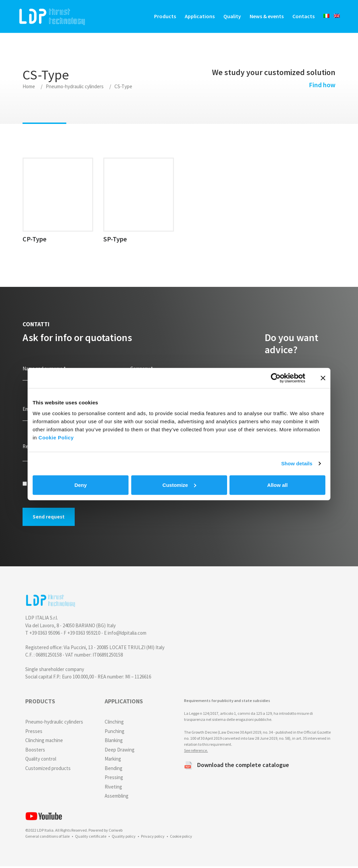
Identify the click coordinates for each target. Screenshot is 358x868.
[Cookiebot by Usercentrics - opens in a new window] (276, 378)
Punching (115, 732)
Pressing (114, 779)
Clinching (114, 723)
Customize (179, 485)
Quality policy (124, 838)
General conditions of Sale (47, 838)
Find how (320, 86)
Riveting (113, 788)
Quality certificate (91, 838)
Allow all (277, 485)
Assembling (117, 797)
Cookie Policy (56, 437)
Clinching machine (44, 742)
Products (163, 17)
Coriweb (116, 832)
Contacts (301, 17)
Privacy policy (153, 838)
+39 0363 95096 (45, 635)
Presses (34, 732)
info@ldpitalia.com (127, 635)
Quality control (41, 760)
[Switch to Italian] (322, 16)
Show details (297, 463)
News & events (265, 17)
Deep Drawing (120, 751)
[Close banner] (323, 378)
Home (29, 88)
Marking (113, 760)
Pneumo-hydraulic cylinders (75, 88)
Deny (81, 485)
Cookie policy (181, 838)
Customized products (48, 770)
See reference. (196, 752)
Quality (230, 17)
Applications (198, 17)
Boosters (35, 751)
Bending (114, 770)
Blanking (114, 742)
